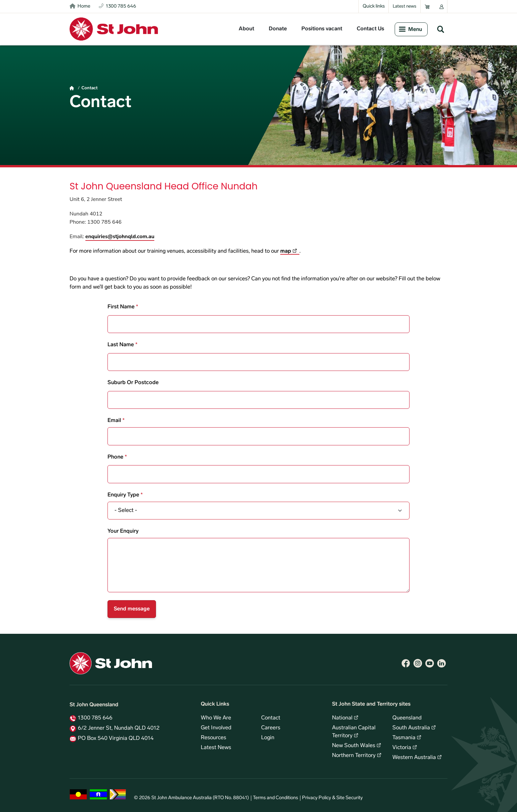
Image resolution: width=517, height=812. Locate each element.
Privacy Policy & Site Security (332, 798)
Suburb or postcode (133, 383)
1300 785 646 (95, 718)
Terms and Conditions (275, 798)
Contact (90, 88)
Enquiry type (123, 495)
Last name (121, 345)
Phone (115, 457)
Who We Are (216, 718)
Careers (271, 728)
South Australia (411, 728)
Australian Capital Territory (354, 732)
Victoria (402, 748)
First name (121, 307)
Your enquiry (123, 531)
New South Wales (354, 746)
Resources (213, 738)
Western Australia (414, 758)
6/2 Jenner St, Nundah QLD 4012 (119, 728)
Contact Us (370, 29)
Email (114, 421)
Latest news (405, 6)
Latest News (216, 748)
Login (268, 738)
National (342, 718)
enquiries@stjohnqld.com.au (120, 237)
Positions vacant (322, 29)
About (246, 29)
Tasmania (404, 738)
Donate (278, 29)
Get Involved (216, 728)
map (286, 251)
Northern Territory (354, 756)
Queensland (407, 718)
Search (441, 29)
